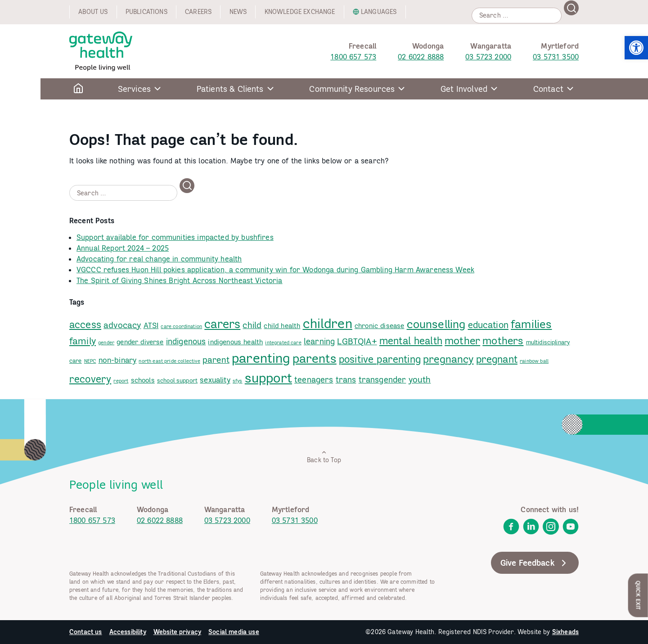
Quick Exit (638, 595)
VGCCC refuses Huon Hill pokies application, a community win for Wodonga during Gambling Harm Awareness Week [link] (275, 270)
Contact (548, 89)
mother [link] (462, 340)
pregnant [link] (497, 359)
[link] (636, 48)
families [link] (531, 324)
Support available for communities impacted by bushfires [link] (175, 237)
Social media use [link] (234, 632)
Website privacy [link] (177, 632)
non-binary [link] (118, 360)
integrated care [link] (283, 342)
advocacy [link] (122, 325)
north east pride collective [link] (169, 361)
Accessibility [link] (128, 632)
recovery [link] (90, 379)
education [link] (488, 325)
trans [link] (346, 380)
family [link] (83, 341)
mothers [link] (503, 340)
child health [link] (282, 326)
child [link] (252, 325)
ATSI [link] (151, 325)
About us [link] (93, 12)
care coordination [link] (181, 326)
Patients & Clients (230, 89)
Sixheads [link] (565, 632)
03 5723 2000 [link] (488, 57)
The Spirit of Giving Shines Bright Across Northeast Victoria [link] (180, 280)
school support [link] (177, 381)
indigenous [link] (186, 341)
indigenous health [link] (235, 342)
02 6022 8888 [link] (421, 57)
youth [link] (420, 379)
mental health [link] (411, 341)
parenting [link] (261, 358)
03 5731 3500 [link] (556, 57)
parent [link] (216, 360)
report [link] (121, 381)
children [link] (328, 323)
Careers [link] (198, 12)
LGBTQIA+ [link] (357, 341)
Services (134, 89)
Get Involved (464, 89)
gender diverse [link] (140, 342)
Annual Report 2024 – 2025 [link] (123, 248)
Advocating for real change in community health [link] (159, 259)
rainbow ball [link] (534, 361)
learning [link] (319, 341)
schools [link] (143, 380)
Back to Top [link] (324, 457)
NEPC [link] (90, 361)
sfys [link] (238, 381)
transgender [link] (382, 380)
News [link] (238, 12)
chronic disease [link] (379, 326)
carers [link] (222, 324)
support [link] (268, 378)
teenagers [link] (314, 380)
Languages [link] (379, 12)
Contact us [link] (86, 632)
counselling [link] (436, 324)
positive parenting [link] (380, 359)
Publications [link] (146, 12)
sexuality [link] (215, 380)
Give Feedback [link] (535, 563)
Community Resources (352, 89)
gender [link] (106, 342)
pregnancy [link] (448, 359)
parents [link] (315, 358)
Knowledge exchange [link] (300, 12)
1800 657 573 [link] (353, 57)
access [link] (85, 324)
